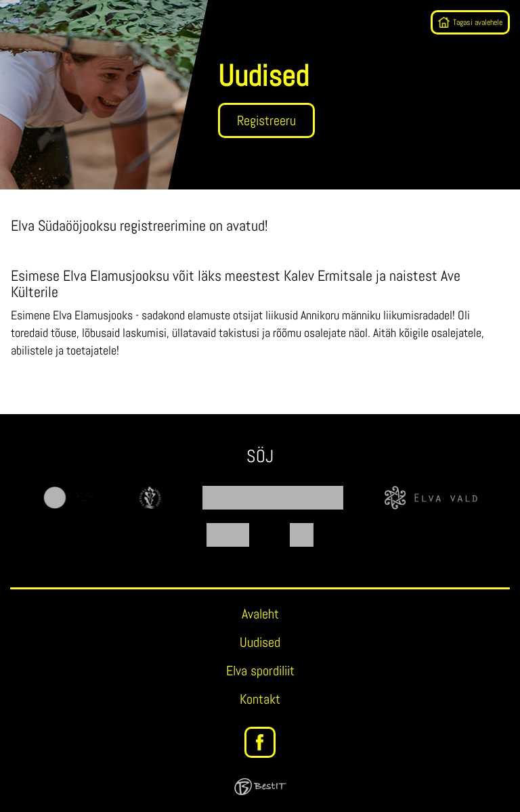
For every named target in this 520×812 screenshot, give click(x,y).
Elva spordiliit (260, 671)
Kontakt (260, 699)
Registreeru (266, 120)
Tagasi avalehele (478, 22)
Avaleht (260, 614)
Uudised (260, 642)
